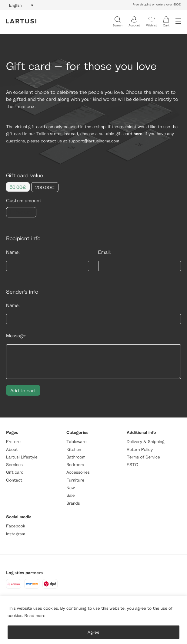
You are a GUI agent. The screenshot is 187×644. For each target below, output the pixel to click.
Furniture (75, 480)
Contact (14, 480)
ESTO (132, 465)
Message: (16, 336)
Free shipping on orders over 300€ (157, 5)
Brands (73, 503)
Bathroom (76, 457)
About (12, 450)
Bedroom (75, 465)
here (138, 134)
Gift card (15, 472)
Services (14, 465)
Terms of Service (143, 457)
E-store (13, 442)
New (70, 488)
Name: (13, 252)
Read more (35, 616)
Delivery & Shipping (145, 442)
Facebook (16, 526)
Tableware (76, 442)
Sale (71, 495)
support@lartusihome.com (94, 141)
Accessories (78, 472)
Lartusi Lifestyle (22, 457)
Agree (93, 632)
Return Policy (140, 450)
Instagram (16, 534)
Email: (105, 252)
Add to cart (23, 390)
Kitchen (74, 450)
